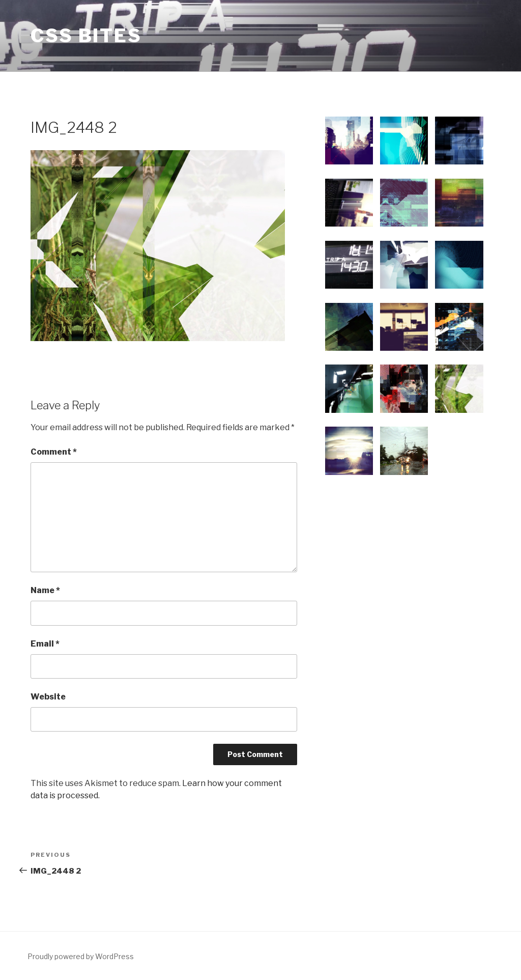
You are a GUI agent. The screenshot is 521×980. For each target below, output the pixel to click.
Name (45, 590)
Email (45, 644)
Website (48, 697)
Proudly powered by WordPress (81, 956)
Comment (54, 452)
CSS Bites (86, 36)
